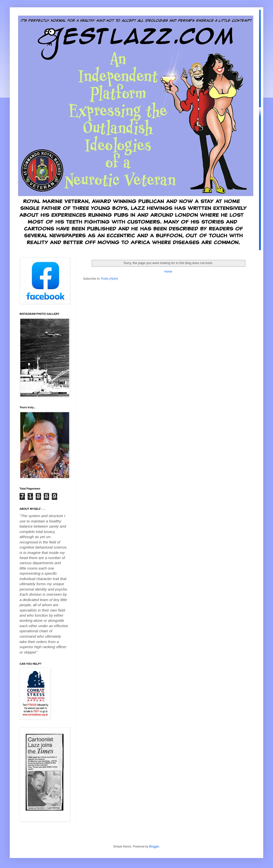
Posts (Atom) (109, 279)
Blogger (154, 847)
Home (168, 272)
